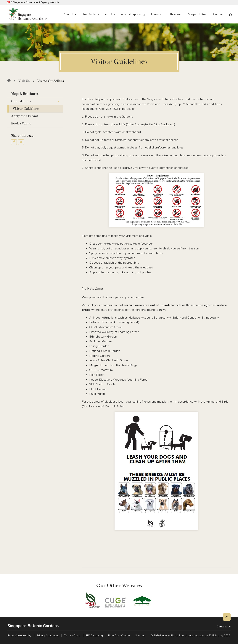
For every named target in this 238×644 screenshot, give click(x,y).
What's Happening (133, 14)
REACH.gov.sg (94, 635)
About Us (70, 14)
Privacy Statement (48, 635)
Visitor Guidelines (26, 109)
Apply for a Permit (25, 116)
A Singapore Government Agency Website (35, 2)
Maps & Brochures (25, 94)
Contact (218, 14)
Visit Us (110, 14)
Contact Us (224, 626)
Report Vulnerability (19, 635)
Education (158, 14)
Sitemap (140, 635)
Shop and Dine (198, 14)
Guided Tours (37, 101)
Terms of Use (72, 635)
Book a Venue (21, 123)
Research (176, 14)
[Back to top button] (227, 617)
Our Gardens (90, 14)
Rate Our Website (119, 635)
